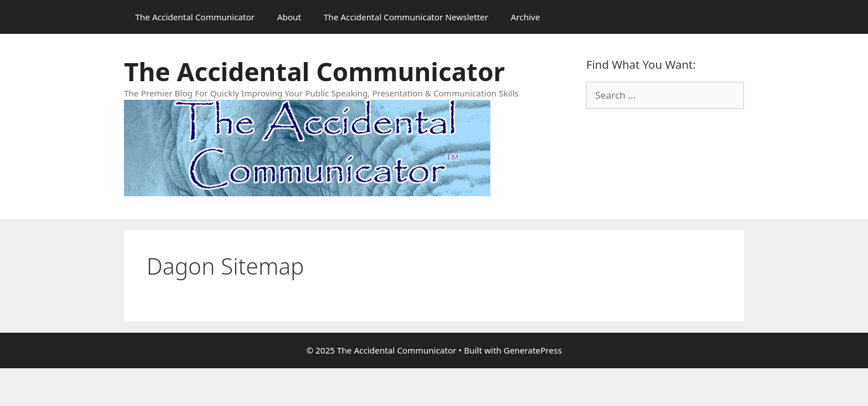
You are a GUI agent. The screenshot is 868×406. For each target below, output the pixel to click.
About (289, 17)
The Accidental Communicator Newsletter (406, 17)
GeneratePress (532, 350)
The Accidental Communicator (195, 17)
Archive (525, 17)
